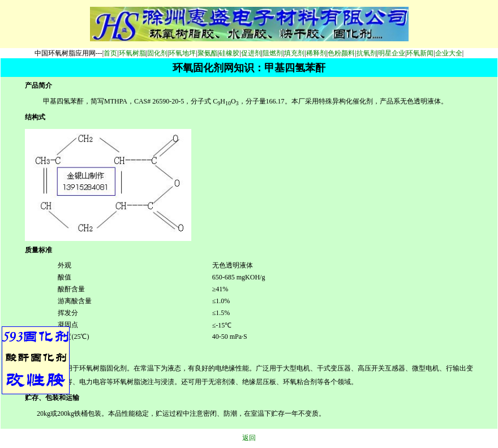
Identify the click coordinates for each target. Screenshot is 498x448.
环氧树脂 (132, 53)
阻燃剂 (273, 53)
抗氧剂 (367, 53)
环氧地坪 (182, 53)
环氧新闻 (420, 53)
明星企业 (392, 53)
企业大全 (449, 53)
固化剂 (157, 53)
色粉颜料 (341, 53)
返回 (249, 438)
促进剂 (251, 53)
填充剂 (294, 53)
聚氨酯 (208, 53)
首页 (110, 53)
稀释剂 (316, 53)
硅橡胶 (229, 53)
